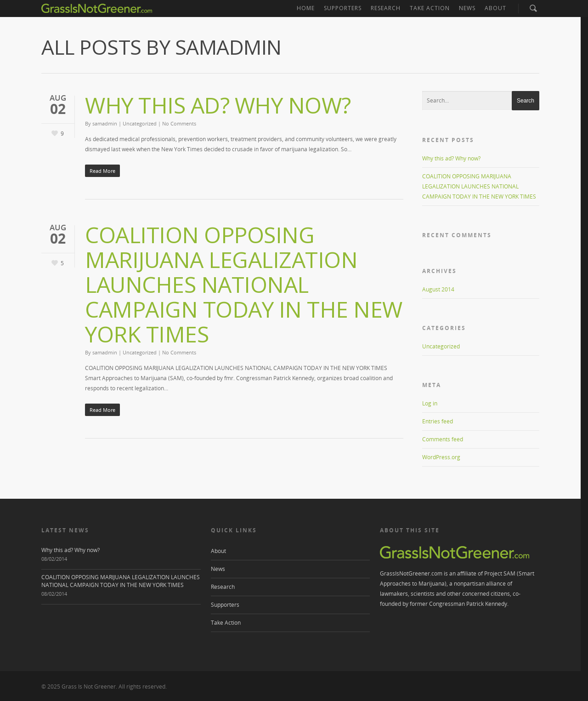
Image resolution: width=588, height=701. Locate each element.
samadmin (105, 123)
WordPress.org (441, 457)
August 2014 (438, 289)
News (467, 8)
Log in (430, 403)
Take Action (430, 8)
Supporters (343, 8)
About (495, 8)
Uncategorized (140, 123)
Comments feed (443, 439)
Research (386, 8)
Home (306, 8)
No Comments (179, 123)
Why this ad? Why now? (218, 105)
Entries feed (438, 421)
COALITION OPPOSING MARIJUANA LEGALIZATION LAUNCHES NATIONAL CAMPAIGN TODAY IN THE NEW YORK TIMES (244, 284)
